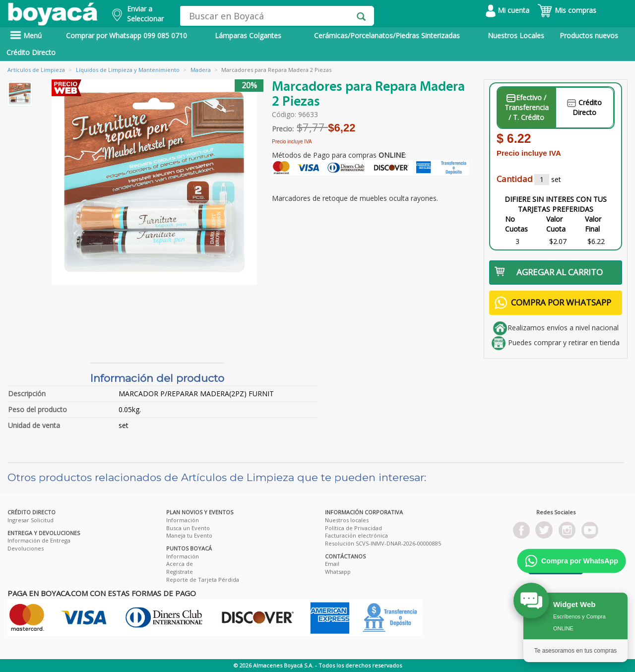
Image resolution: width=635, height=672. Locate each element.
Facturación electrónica (356, 535)
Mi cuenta (508, 10)
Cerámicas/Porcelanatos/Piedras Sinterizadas (387, 35)
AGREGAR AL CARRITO (549, 272)
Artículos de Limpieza (36, 70)
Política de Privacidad (353, 528)
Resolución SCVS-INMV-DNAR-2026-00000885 (383, 543)
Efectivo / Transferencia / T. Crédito (527, 107)
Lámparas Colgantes (248, 35)
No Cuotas (516, 224)
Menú (26, 35)
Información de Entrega (39, 540)
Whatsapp (338, 572)
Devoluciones (26, 548)
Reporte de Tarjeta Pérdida (203, 580)
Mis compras (567, 10)
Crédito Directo (31, 52)
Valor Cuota (556, 224)
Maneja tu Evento (189, 535)
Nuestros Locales (516, 35)
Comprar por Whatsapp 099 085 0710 (127, 35)
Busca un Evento (188, 528)
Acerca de (180, 564)
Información (183, 520)
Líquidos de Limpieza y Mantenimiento (128, 70)
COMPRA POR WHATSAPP (553, 303)
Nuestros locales (347, 520)
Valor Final (593, 224)
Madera (201, 70)
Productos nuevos (589, 35)
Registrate (180, 572)
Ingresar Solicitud (31, 520)
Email (332, 564)
